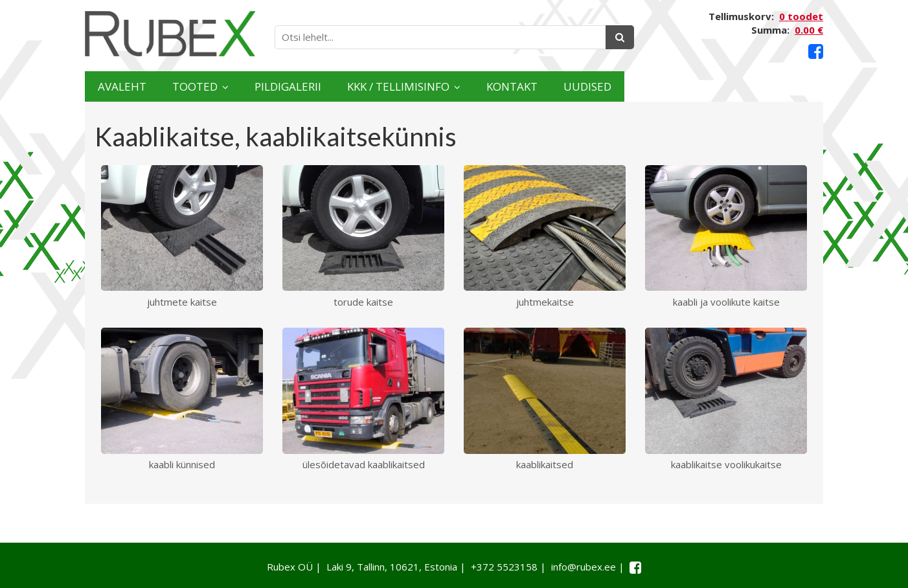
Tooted (238, 86)
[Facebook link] (816, 51)
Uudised (773, 86)
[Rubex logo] (170, 34)
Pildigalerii (363, 86)
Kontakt (669, 86)
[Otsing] (620, 37)
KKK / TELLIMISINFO (516, 86)
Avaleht (136, 86)
